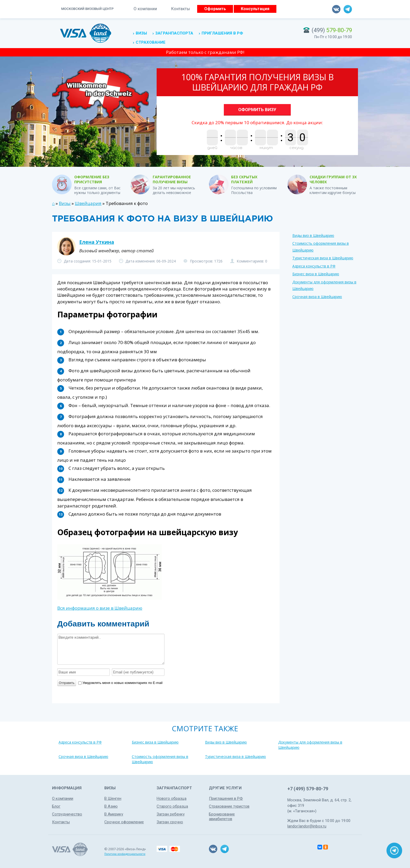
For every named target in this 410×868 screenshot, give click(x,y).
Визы (141, 33)
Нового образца (172, 798)
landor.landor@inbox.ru (307, 826)
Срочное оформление (124, 822)
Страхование (151, 42)
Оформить (215, 9)
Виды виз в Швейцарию (313, 235)
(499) (332, 30)
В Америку (114, 814)
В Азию (111, 806)
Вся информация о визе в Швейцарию (100, 608)
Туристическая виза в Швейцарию (323, 258)
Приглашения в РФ (222, 33)
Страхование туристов (229, 806)
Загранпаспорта (174, 33)
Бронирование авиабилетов (222, 816)
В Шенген (113, 798)
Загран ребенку (171, 814)
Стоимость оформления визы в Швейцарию (160, 759)
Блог (56, 806)
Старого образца (172, 806)
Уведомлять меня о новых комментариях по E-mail (120, 683)
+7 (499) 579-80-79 (308, 789)
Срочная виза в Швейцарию (317, 297)
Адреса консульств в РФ (314, 266)
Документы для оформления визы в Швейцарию (310, 745)
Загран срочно (170, 822)
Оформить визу (257, 110)
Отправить (67, 683)
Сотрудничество (67, 814)
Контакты (181, 9)
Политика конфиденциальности (125, 854)
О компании (145, 9)
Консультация (255, 9)
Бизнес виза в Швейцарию (316, 274)
